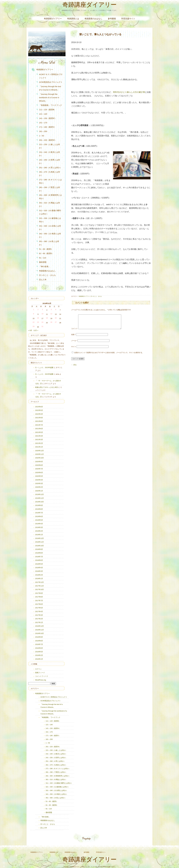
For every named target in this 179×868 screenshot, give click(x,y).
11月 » (36, 330)
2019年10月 (39, 502)
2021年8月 (39, 421)
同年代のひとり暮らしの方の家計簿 (129, 92)
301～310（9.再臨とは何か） (49, 204)
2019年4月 (39, 524)
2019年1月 (39, 535)
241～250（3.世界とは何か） (49, 162)
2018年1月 (39, 579)
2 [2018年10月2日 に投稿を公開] (38, 310)
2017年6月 (39, 604)
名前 (73, 338)
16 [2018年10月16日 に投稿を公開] (38, 318)
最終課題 (43, 262)
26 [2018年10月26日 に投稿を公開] (51, 322)
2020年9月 (39, 462)
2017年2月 (39, 619)
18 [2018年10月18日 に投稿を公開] (47, 318)
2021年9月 (39, 418)
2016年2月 (39, 655)
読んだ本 (43, 280)
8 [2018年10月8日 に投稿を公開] (34, 314)
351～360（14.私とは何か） (49, 243)
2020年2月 (39, 487)
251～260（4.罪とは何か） (50, 168)
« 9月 (30, 330)
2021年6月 (39, 429)
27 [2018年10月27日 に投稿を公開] (56, 322)
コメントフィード (42, 676)
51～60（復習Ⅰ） (46, 249)
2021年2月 (39, 443)
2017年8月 (39, 597)
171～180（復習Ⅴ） (47, 127)
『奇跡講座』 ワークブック (50, 105)
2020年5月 (39, 476)
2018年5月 (39, 564)
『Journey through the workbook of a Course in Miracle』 (49, 97)
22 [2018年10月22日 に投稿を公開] (34, 322)
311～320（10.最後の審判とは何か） (50, 212)
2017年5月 (39, 608)
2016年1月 (39, 659)
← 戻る (74, 368)
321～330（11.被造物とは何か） (50, 220)
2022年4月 (39, 414)
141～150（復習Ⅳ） (48, 118)
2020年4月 (39, 480)
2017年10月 (39, 589)
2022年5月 (39, 410)
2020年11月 (39, 454)
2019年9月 (39, 505)
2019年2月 (39, 531)
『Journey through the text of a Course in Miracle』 (50, 88)
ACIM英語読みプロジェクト (51, 82)
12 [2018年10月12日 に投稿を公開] (51, 314)
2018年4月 (39, 568)
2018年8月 (39, 553)
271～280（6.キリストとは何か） (50, 181)
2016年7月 (39, 644)
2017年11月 (39, 586)
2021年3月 (39, 440)
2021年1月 (39, 447)
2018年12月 (39, 538)
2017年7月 (39, 601)
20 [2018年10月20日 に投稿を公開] (56, 318)
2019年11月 (39, 498)
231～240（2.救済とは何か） (49, 154)
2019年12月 (39, 494)
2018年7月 (39, 557)
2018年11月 (39, 542)
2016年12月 (39, 626)
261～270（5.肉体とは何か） (49, 174)
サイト (74, 350)
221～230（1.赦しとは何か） (49, 146)
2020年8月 (39, 465)
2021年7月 (39, 425)
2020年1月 (39, 491)
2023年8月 (39, 407)
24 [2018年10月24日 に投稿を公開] (42, 322)
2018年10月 (39, 546)
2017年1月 (39, 622)
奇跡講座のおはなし (93, 19)
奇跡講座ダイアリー (89, 5)
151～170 (43, 123)
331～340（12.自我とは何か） (50, 228)
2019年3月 (39, 527)
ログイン (38, 669)
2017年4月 (39, 611)
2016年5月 (39, 652)
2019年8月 (39, 509)
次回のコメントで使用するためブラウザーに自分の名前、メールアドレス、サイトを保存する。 (109, 356)
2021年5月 (39, 432)
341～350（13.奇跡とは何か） (50, 235)
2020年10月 (39, 458)
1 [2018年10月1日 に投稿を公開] (34, 310)
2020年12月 (39, 451)
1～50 (42, 136)
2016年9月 (39, 637)
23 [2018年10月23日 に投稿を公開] (38, 322)
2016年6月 (39, 648)
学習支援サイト (128, 19)
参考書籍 (112, 19)
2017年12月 (39, 582)
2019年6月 (39, 516)
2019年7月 (39, 513)
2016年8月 (39, 641)
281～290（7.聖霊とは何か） (49, 189)
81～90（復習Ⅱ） (46, 253)
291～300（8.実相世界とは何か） (50, 197)
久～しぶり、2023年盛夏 (44, 367)
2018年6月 (39, 560)
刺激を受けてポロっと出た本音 (46, 387)
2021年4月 (39, 436)
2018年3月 (39, 571)
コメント (74, 332)
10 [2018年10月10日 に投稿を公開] (42, 314)
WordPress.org (41, 680)
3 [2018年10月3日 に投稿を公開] (42, 310)
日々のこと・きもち (96, 296)
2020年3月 (39, 483)
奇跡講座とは (73, 19)
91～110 (43, 258)
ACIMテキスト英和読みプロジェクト (51, 76)
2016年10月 (39, 633)
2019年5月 (39, 520)
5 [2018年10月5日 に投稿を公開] (51, 310)
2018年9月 (39, 549)
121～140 (43, 114)
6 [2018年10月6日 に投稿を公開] (56, 310)
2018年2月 (39, 575)
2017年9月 (39, 593)
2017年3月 (39, 615)
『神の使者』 (45, 266)
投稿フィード (40, 673)
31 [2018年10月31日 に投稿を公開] (42, 326)
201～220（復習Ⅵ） (48, 140)
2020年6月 (39, 473)
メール (74, 344)
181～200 (43, 131)
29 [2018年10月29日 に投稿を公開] (34, 326)
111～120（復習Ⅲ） (47, 110)
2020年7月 (39, 469)
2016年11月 (39, 630)
